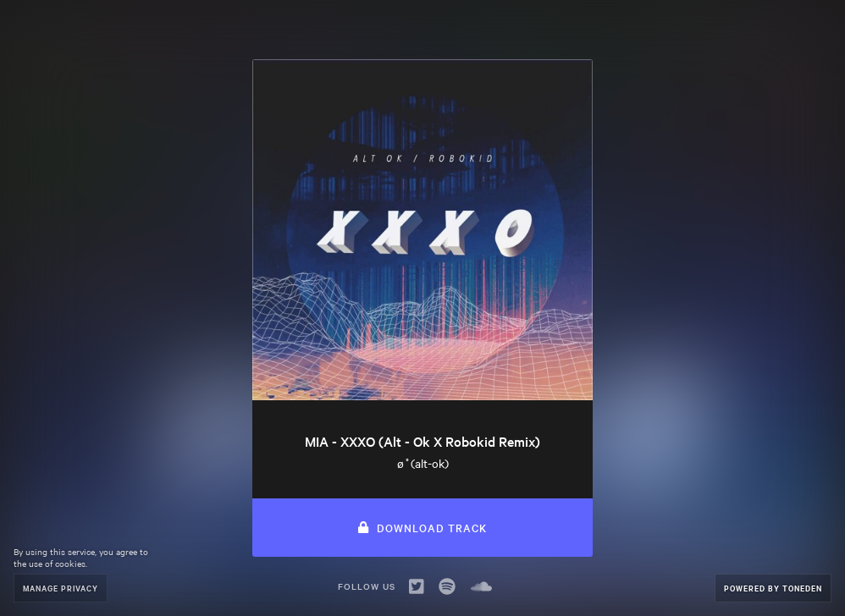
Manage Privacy (61, 588)
